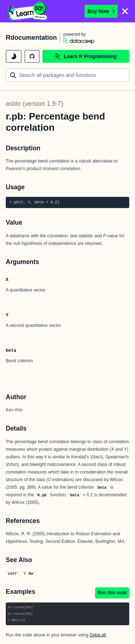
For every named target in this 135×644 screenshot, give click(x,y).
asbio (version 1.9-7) (35, 104)
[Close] (125, 11)
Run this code (112, 593)
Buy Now (101, 11)
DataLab (98, 635)
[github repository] (32, 56)
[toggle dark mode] (14, 56)
